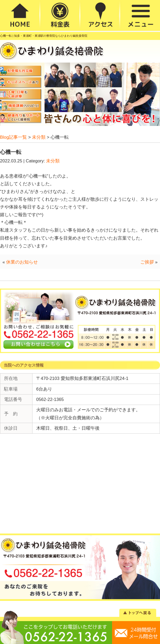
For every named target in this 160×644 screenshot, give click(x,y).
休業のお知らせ (22, 262)
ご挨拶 (147, 262)
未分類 (53, 161)
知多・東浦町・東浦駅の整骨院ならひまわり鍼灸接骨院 (51, 36)
